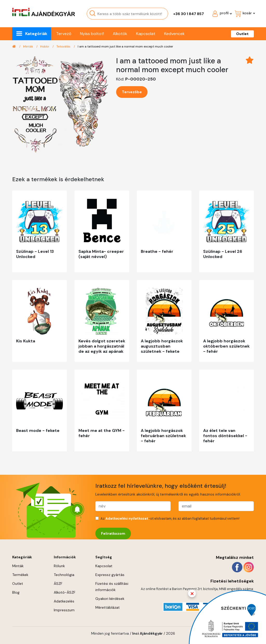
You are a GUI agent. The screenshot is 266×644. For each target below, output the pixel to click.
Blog (16, 592)
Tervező (64, 34)
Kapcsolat (146, 34)
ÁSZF (58, 584)
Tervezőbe (132, 92)
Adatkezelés (64, 601)
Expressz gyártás (110, 575)
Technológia (64, 575)
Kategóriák (36, 34)
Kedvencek (174, 34)
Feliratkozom (113, 533)
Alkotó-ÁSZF (65, 592)
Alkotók (120, 34)
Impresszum (64, 610)
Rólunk (59, 566)
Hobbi (45, 46)
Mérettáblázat (108, 607)
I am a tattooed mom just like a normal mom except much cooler (125, 46)
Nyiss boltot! (92, 34)
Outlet (242, 34)
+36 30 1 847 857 (189, 14)
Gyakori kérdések (110, 599)
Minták (28, 46)
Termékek (20, 575)
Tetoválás (64, 46)
